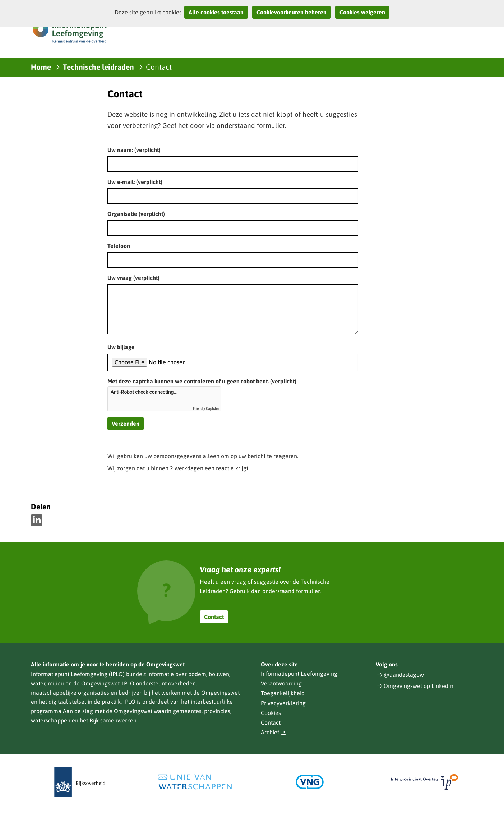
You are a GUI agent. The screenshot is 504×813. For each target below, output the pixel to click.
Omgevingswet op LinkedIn (419, 686)
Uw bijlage (121, 347)
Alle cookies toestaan (216, 12)
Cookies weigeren (362, 12)
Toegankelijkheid (283, 693)
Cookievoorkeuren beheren (292, 12)
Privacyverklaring (283, 703)
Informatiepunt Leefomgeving (299, 674)
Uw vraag (133, 278)
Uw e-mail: (135, 182)
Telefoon (119, 246)
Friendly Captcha (206, 409)
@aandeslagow (404, 675)
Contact (214, 617)
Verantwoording (281, 683)
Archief (274, 732)
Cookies (271, 713)
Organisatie (136, 214)
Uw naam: (134, 150)
